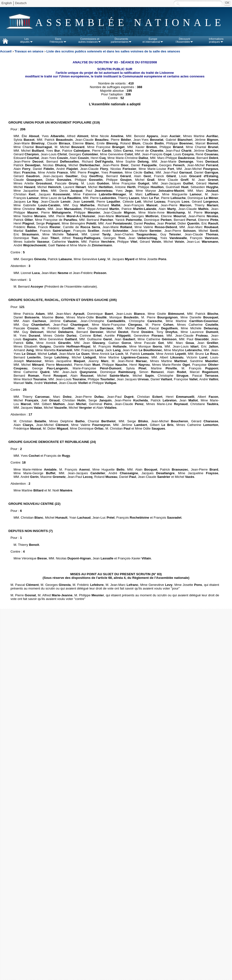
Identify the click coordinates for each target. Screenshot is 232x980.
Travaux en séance (29, 51)
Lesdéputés (26, 40)
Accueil (6, 51)
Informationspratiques (216, 40)
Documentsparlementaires (121, 40)
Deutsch (21, 3)
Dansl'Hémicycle (58, 40)
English (7, 3)
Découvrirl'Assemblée (185, 40)
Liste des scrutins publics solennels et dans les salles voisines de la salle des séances (113, 51)
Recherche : (178, 4)
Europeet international (153, 40)
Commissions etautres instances (90, 40)
